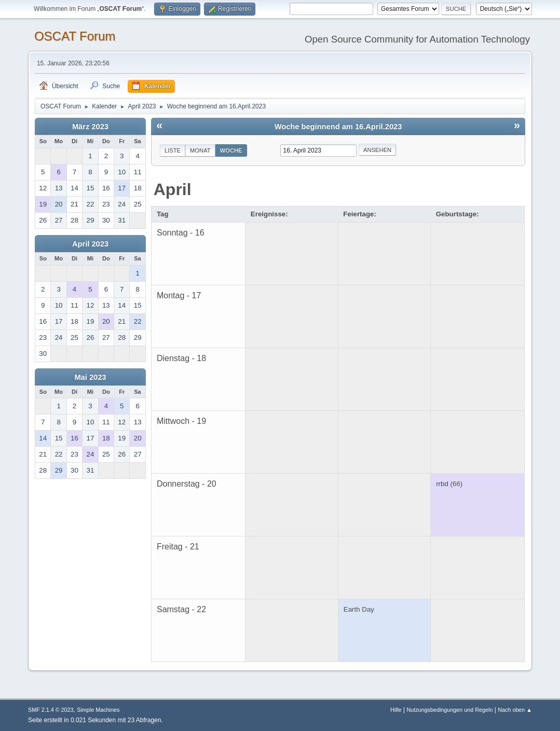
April (173, 189)
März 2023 (90, 127)
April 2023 (90, 244)
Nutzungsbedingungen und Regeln (449, 710)
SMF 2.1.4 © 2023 (51, 710)
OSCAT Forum (75, 36)
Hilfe (396, 710)
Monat (200, 150)
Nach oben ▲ (515, 710)
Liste (173, 150)
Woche (231, 150)
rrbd (442, 484)
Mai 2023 (90, 377)
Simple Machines (98, 710)
